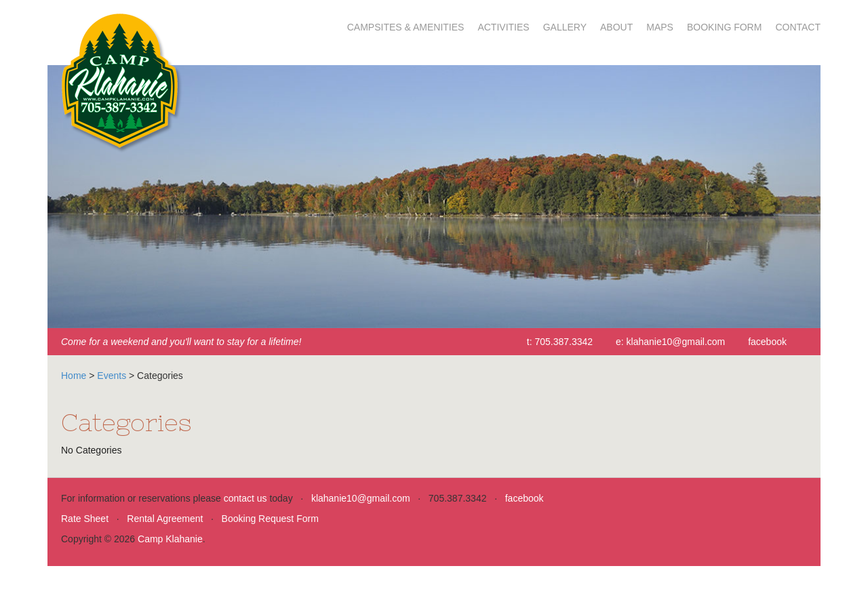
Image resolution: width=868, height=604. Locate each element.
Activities (503, 27)
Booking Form (724, 27)
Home (74, 376)
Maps (660, 27)
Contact (798, 27)
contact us (245, 498)
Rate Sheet (85, 519)
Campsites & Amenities (406, 27)
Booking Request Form (270, 519)
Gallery (565, 27)
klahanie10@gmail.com (676, 342)
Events (112, 376)
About (616, 27)
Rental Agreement (165, 519)
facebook (767, 342)
